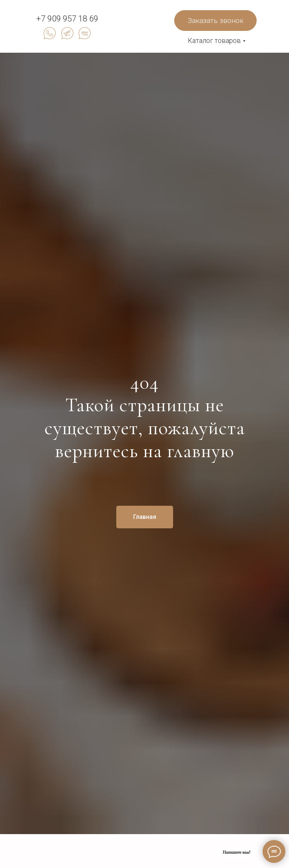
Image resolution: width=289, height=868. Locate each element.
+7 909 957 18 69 (67, 19)
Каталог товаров (214, 40)
